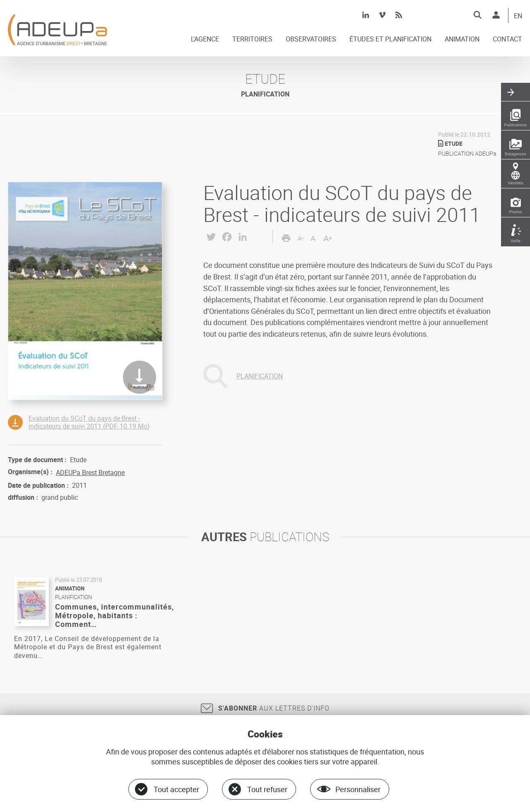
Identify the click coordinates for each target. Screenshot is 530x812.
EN (518, 16)
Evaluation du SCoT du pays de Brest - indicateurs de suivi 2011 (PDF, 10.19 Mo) (89, 422)
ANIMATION (462, 39)
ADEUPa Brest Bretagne (90, 472)
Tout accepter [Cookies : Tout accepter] (176, 789)
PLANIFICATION (260, 376)
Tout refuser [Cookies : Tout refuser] (267, 789)
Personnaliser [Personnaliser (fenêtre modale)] (358, 789)
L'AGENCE (205, 39)
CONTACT (507, 39)
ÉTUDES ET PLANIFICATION (390, 39)
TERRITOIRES (252, 39)
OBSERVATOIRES (311, 39)
